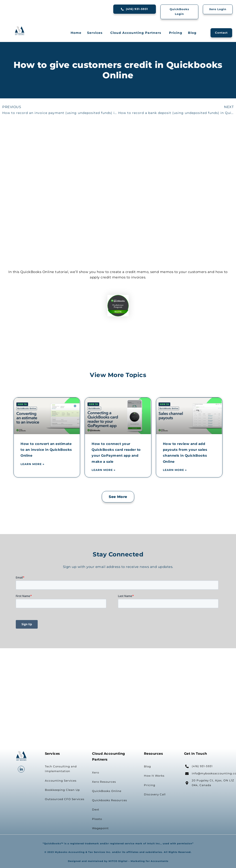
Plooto (97, 819)
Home (76, 33)
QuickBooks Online (107, 791)
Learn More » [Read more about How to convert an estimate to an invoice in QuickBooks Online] (32, 464)
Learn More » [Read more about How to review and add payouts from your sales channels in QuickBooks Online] (175, 470)
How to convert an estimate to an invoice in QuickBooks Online (46, 450)
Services (96, 33)
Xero (96, 773)
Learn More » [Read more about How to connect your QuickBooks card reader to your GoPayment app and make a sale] (104, 470)
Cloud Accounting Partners (137, 33)
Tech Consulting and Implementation (61, 769)
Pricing (176, 33)
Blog (192, 33)
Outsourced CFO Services (65, 799)
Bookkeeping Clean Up (62, 790)
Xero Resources (104, 782)
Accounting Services (61, 781)
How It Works (154, 776)
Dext (96, 810)
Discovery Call (155, 794)
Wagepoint (100, 828)
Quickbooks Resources (110, 800)
